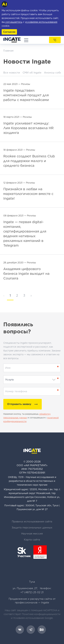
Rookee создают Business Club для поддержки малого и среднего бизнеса (29, 161)
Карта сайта (32, 540)
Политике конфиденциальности (41, 614)
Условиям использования (29, 618)
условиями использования (41, 22)
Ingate (45, 603)
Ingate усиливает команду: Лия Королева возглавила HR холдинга (28, 128)
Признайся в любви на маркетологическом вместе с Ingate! (28, 194)
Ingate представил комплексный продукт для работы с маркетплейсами (26, 95)
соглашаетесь (14, 22)
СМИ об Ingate (32, 73)
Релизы (26, 84)
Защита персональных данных (32, 528)
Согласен (9, 32)
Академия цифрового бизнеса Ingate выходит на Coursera (26, 274)
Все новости (12, 73)
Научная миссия (32, 534)
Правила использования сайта (32, 522)
